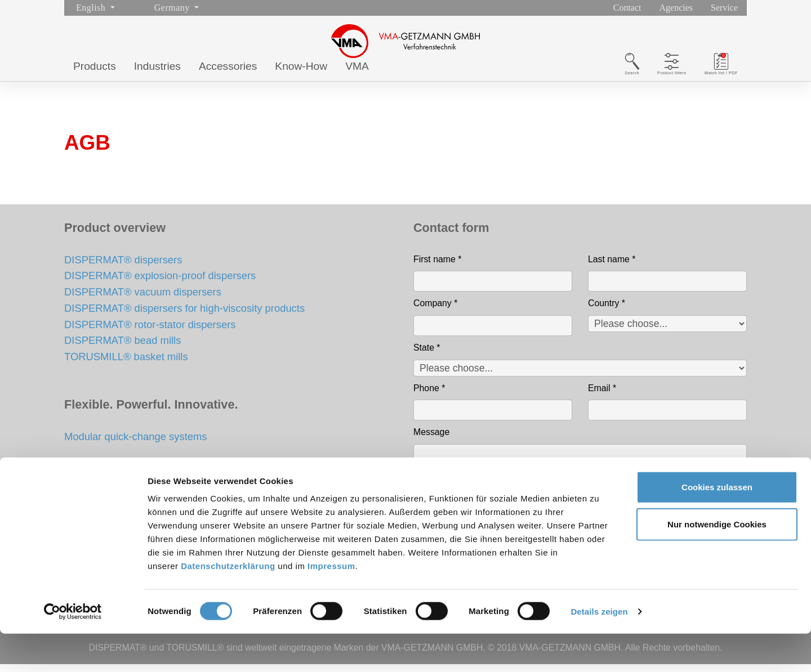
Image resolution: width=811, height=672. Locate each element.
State (427, 355)
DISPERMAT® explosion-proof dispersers (160, 283)
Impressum (331, 604)
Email (602, 396)
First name (437, 267)
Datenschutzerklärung (228, 604)
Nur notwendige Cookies (717, 563)
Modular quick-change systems (136, 444)
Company (435, 311)
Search (579, 78)
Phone (429, 396)
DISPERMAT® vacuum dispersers (143, 300)
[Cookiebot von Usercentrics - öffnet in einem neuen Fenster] (73, 650)
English (92, 8)
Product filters (635, 78)
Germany (173, 8)
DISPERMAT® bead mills (122, 349)
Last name (612, 267)
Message (431, 440)
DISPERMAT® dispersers (123, 268)
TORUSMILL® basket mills (126, 364)
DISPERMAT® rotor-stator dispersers (150, 332)
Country (607, 311)
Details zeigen (599, 650)
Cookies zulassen (717, 525)
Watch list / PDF (708, 78)
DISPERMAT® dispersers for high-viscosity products (184, 316)
